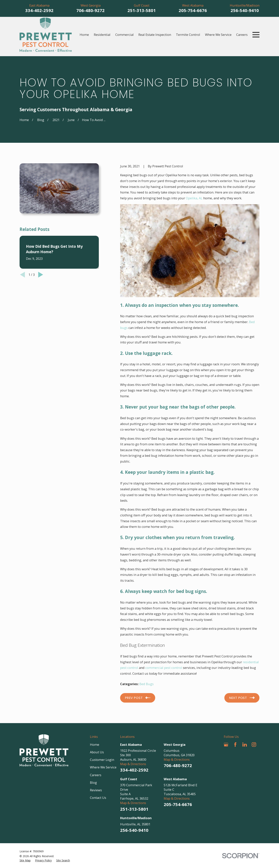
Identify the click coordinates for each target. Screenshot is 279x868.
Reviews (96, 790)
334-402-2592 (39, 10)
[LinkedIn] (245, 745)
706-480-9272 (90, 10)
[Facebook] (235, 745)
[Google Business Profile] (226, 745)
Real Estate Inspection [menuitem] (155, 35)
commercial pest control (164, 668)
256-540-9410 (245, 10)
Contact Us (98, 798)
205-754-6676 (193, 10)
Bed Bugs (146, 684)
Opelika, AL (194, 198)
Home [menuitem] (84, 35)
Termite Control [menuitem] (188, 35)
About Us (97, 752)
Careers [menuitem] (242, 35)
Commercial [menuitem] (124, 35)
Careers (96, 775)
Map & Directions (133, 764)
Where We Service (103, 767)
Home (95, 745)
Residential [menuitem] (102, 35)
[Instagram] (254, 745)
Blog (93, 782)
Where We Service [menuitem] (218, 35)
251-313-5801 (142, 10)
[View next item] (41, 231)
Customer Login (102, 760)
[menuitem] (25, 860)
